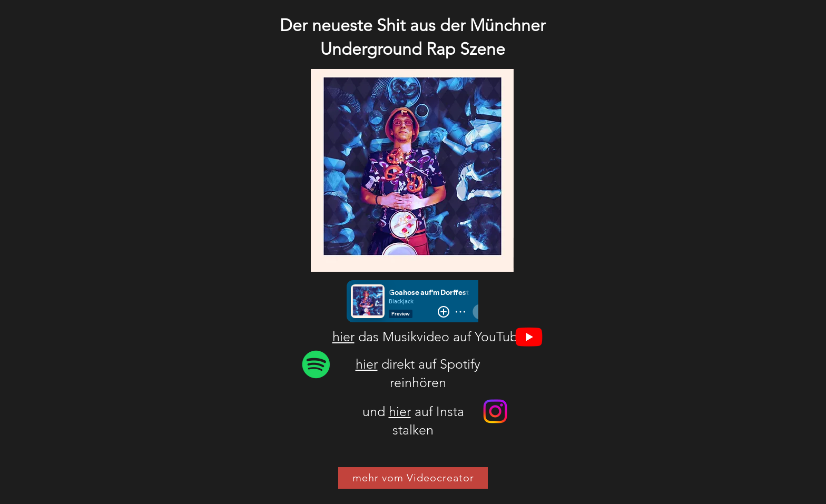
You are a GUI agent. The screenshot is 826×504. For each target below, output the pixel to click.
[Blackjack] (316, 364)
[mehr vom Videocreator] (413, 478)
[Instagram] (495, 411)
